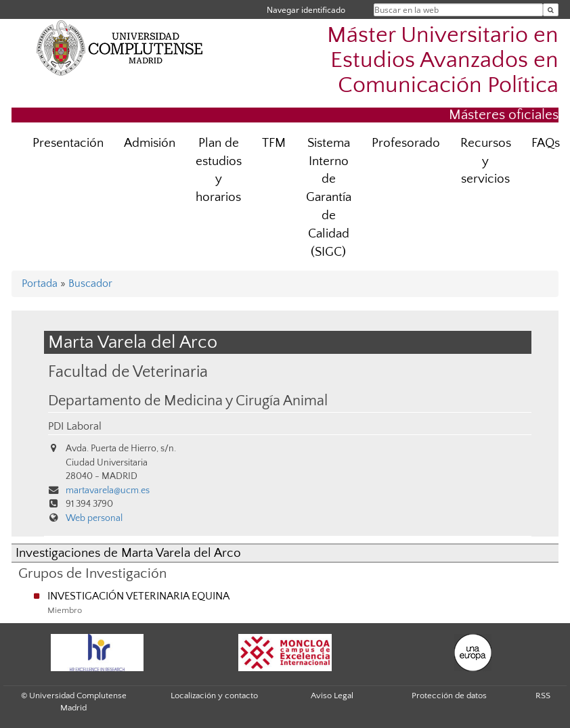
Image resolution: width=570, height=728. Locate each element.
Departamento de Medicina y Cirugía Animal (188, 401)
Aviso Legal (332, 696)
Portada (40, 283)
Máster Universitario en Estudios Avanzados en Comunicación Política (443, 61)
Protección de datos (449, 696)
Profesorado (406, 143)
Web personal (94, 518)
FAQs (546, 143)
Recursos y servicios (486, 161)
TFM (274, 143)
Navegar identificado (306, 10)
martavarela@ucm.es (108, 491)
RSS (543, 696)
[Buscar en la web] (551, 10)
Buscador (90, 283)
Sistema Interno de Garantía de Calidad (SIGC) (329, 198)
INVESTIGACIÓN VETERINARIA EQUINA (138, 596)
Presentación (68, 143)
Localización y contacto (214, 696)
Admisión (150, 143)
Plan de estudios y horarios (219, 170)
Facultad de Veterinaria (128, 372)
